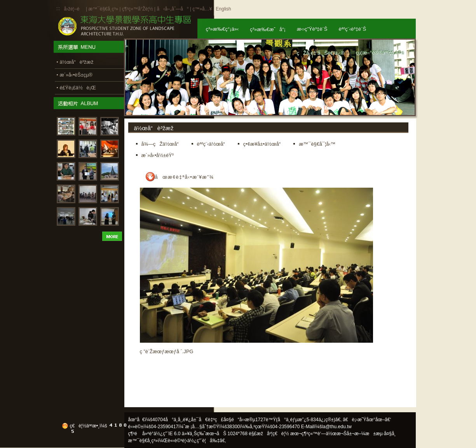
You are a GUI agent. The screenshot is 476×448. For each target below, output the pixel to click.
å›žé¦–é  (74, 9)
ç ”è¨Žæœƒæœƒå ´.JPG (167, 351)
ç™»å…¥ (202, 9)
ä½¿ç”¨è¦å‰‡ (203, 441)
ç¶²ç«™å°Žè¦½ (138, 9)
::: (58, 9)
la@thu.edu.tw (337, 427)
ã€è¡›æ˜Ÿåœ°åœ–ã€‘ (367, 420)
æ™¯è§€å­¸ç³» (104, 9)
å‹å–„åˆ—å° (173, 9)
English (223, 9)
